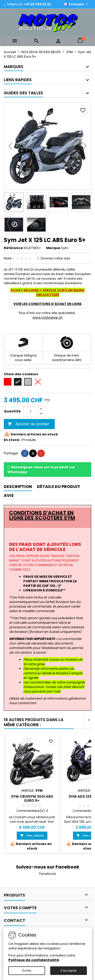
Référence (13, 248)
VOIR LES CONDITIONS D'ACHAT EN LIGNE (48, 304)
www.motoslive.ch (48, 317)
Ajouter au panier (29, 424)
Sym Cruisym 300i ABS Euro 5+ (32, 798)
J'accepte (68, 971)
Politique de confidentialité (34, 960)
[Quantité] (31, 411)
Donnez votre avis (55, 258)
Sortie (27, 971)
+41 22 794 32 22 (38, 4)
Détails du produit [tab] (59, 487)
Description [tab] (18, 487)
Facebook (48, 874)
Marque (53, 248)
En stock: (12, 440)
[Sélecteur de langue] (77, 4)
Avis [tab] (9, 495)
